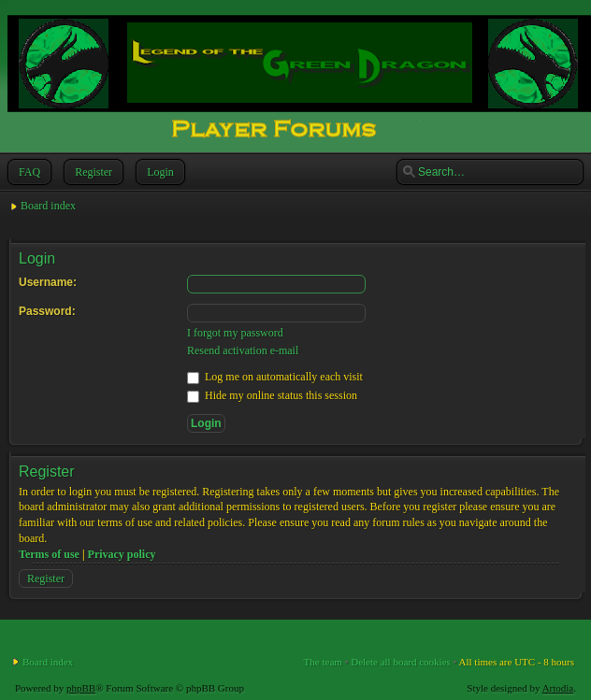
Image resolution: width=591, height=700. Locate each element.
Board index (48, 206)
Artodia (558, 688)
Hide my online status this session (272, 395)
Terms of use (49, 554)
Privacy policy (122, 554)
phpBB (81, 688)
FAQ (28, 172)
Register (92, 172)
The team (323, 662)
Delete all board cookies (401, 662)
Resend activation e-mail (243, 350)
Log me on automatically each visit (275, 377)
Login (159, 172)
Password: (47, 311)
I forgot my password (235, 333)
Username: (48, 282)
